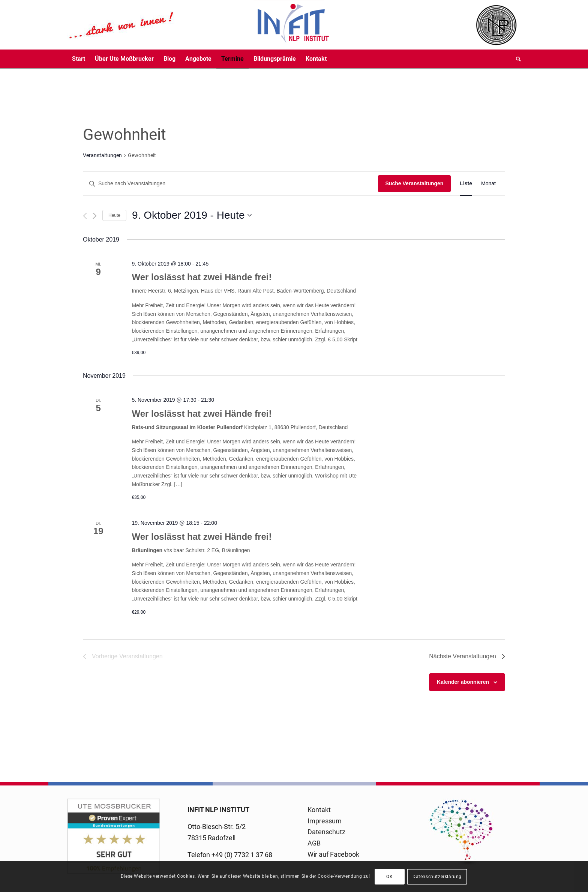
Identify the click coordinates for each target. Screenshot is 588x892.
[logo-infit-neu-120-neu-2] (198, 25)
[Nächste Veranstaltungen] (95, 216)
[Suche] (516, 59)
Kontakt (319, 810)
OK (389, 877)
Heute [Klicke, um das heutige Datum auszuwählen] (114, 215)
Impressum (325, 821)
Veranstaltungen (102, 155)
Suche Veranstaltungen (415, 183)
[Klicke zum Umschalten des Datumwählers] (192, 215)
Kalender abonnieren (463, 682)
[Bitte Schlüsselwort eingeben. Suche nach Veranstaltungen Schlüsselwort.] (231, 184)
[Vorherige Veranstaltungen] (85, 216)
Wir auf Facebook (333, 854)
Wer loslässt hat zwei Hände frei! (202, 277)
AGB (314, 843)
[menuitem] (79, 59)
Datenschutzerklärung (437, 877)
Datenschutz (326, 832)
